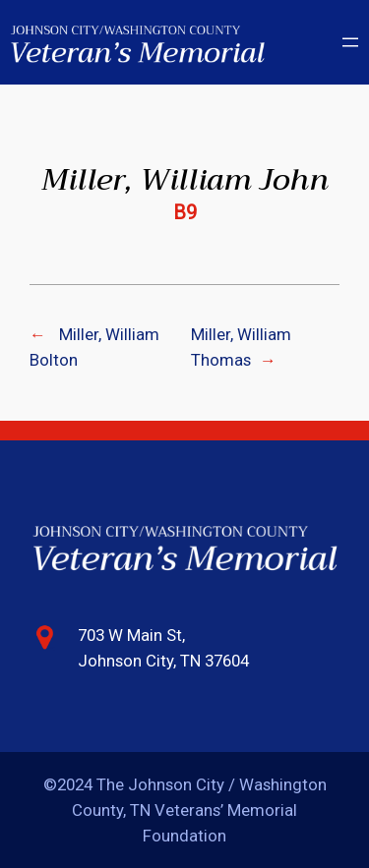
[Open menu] (350, 42)
